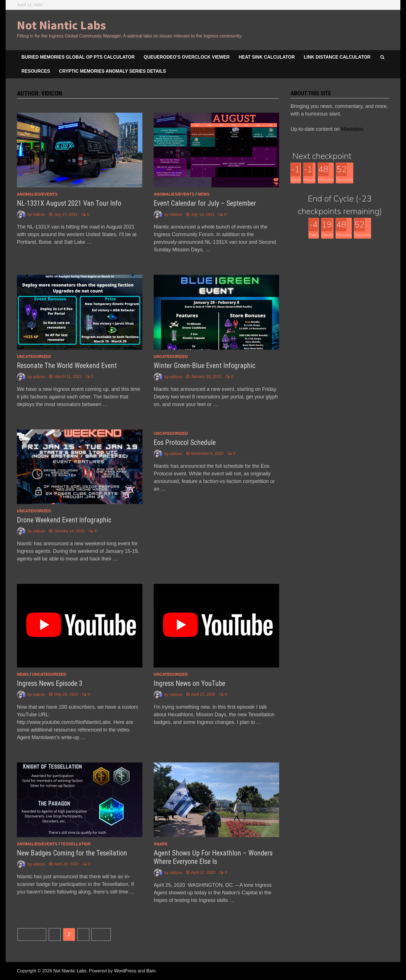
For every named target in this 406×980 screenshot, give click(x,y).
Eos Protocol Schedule (185, 443)
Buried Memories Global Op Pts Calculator (78, 57)
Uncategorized (34, 356)
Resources (36, 71)
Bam (151, 971)
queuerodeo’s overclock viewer (187, 57)
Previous (32, 934)
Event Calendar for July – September (205, 203)
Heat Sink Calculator (267, 57)
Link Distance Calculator (337, 57)
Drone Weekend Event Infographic (64, 520)
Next (101, 934)
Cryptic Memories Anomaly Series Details (112, 71)
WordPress (125, 971)
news (204, 194)
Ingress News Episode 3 (50, 683)
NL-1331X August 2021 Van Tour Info (69, 203)
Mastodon (352, 129)
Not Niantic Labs (61, 25)
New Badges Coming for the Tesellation (72, 853)
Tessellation (76, 844)
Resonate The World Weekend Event (67, 366)
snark (161, 844)
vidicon (39, 214)
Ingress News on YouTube (189, 683)
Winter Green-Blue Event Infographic (205, 366)
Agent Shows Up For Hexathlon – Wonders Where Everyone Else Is (213, 857)
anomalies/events (37, 194)
